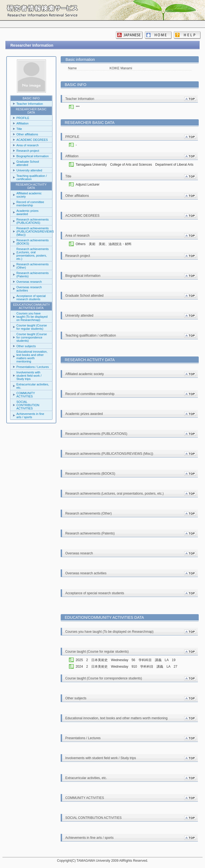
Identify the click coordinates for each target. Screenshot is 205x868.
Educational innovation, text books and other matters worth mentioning (32, 356)
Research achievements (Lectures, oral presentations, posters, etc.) (33, 254)
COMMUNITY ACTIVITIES (26, 395)
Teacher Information (30, 104)
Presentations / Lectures (33, 367)
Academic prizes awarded (27, 212)
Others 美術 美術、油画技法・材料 (104, 244)
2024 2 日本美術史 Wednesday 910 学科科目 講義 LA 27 (128, 667)
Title (19, 129)
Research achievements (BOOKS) (33, 242)
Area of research (27, 145)
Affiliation (22, 123)
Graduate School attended (28, 163)
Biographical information (33, 156)
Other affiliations (27, 134)
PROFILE (23, 118)
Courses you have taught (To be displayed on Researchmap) (32, 317)
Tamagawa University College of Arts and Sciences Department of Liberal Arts (135, 165)
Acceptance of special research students (31, 298)
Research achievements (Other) (33, 266)
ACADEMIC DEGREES (32, 140)
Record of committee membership (30, 204)
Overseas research (29, 282)
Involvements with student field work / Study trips (29, 376)
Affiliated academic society (29, 195)
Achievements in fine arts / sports (30, 415)
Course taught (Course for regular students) (32, 327)
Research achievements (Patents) (33, 275)
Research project (28, 151)
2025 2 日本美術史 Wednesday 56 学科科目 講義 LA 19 (127, 660)
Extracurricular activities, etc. (33, 386)
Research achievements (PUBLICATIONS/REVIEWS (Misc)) (34, 231)
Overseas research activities (29, 289)
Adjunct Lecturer (88, 185)
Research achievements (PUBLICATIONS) (33, 221)
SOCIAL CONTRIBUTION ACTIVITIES (28, 405)
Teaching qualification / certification (32, 177)
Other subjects (26, 346)
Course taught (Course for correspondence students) (32, 337)
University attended (29, 170)
